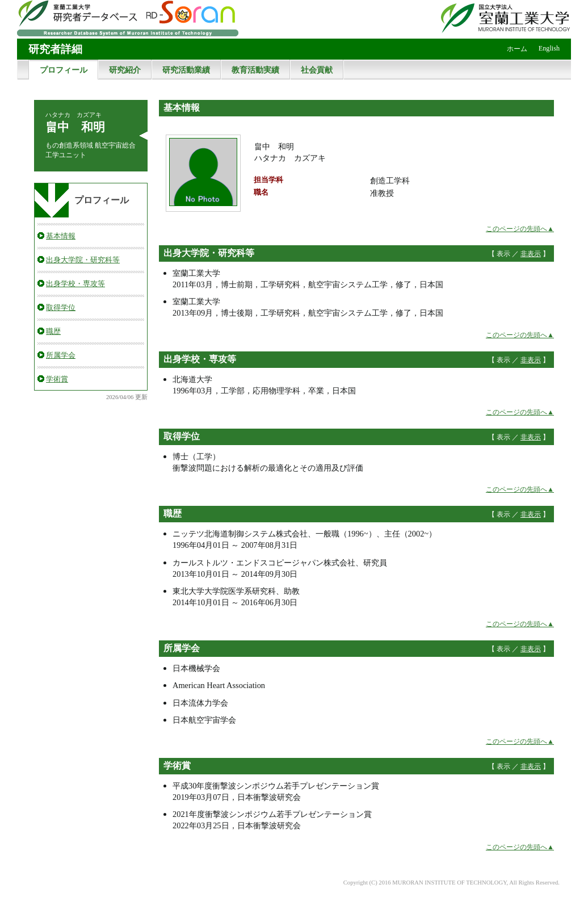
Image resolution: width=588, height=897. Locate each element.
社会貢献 (317, 70)
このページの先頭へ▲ (520, 229)
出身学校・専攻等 (75, 284)
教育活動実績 (255, 70)
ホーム (517, 49)
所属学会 (61, 355)
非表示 (531, 254)
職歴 (53, 331)
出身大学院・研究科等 (83, 260)
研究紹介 (125, 70)
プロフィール (64, 70)
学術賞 (57, 379)
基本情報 (61, 236)
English (549, 48)
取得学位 (61, 307)
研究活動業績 (186, 70)
